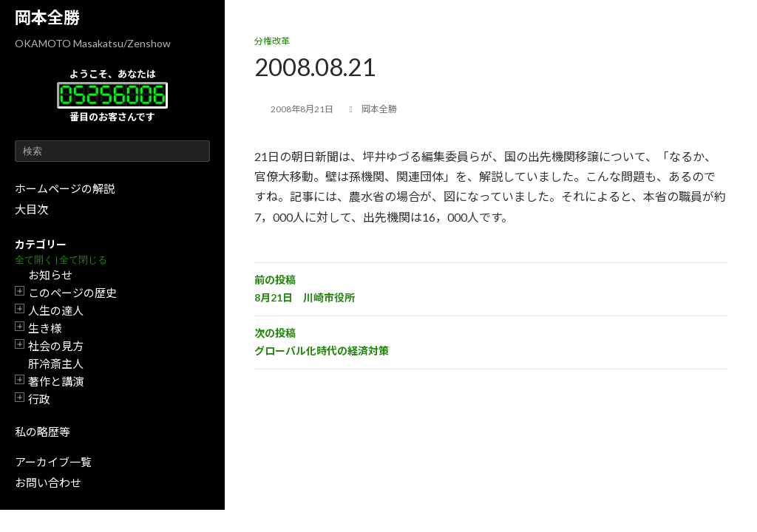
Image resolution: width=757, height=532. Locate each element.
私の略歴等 (43, 432)
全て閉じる (83, 260)
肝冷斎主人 (56, 364)
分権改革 (272, 41)
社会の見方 (56, 346)
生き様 (45, 328)
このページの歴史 (72, 293)
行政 (39, 399)
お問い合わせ (48, 482)
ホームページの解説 (65, 188)
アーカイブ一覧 (53, 462)
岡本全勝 (47, 17)
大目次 (31, 209)
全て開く (34, 260)
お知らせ (50, 275)
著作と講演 (56, 381)
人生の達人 (56, 310)
